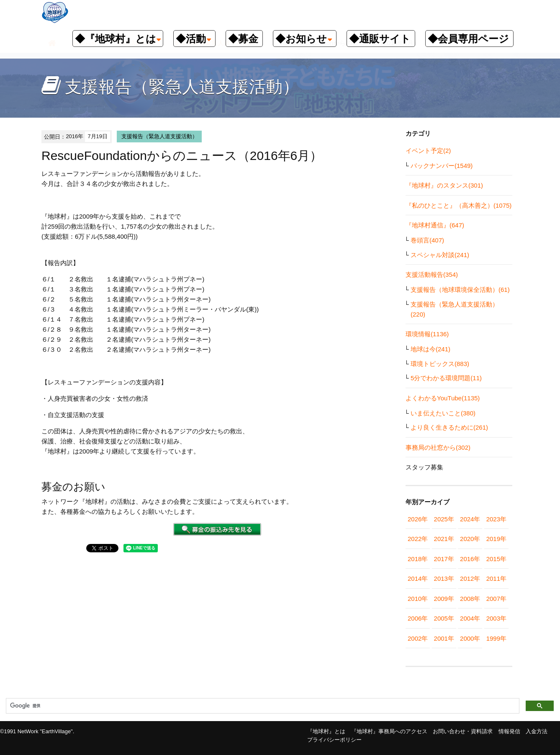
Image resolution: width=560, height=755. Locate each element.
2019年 (496, 539)
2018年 (418, 559)
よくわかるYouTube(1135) (443, 398)
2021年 (444, 539)
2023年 (496, 519)
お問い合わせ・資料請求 (463, 731)
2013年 (444, 578)
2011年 (496, 578)
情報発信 (509, 731)
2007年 (496, 599)
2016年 (470, 559)
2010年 (418, 599)
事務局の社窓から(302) (438, 447)
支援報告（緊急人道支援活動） (159, 136)
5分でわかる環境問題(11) (446, 378)
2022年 (418, 539)
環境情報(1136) (427, 334)
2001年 (444, 638)
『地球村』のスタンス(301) (444, 185)
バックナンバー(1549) (442, 166)
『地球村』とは (326, 731)
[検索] (262, 706)
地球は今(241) (430, 349)
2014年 (418, 578)
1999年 (496, 638)
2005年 (444, 618)
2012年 (470, 578)
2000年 (470, 638)
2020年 (470, 539)
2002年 (418, 638)
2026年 (418, 519)
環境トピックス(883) (440, 364)
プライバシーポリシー (334, 740)
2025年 (444, 519)
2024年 (470, 519)
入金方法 (537, 731)
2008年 (470, 599)
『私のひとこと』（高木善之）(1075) (459, 205)
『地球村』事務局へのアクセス (389, 731)
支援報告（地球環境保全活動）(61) (460, 290)
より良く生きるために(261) (449, 427)
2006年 (418, 618)
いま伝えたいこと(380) (443, 413)
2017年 (444, 559)
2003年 (496, 618)
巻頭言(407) (427, 240)
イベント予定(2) (428, 151)
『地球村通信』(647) (435, 225)
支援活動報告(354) (432, 274)
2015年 (496, 559)
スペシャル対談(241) (440, 255)
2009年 (444, 599)
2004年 (470, 618)
